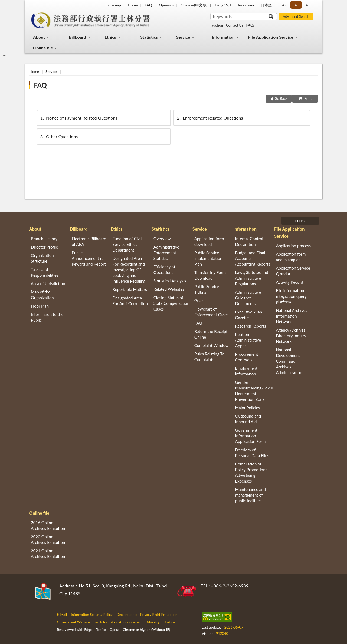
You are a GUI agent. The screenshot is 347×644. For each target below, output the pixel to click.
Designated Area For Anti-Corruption (130, 301)
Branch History (44, 239)
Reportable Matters (130, 289)
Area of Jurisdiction (48, 283)
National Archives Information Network (291, 316)
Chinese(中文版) (194, 5)
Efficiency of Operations (164, 270)
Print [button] (308, 98)
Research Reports (251, 326)
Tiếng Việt (223, 5)
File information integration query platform (291, 296)
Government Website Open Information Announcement (100, 622)
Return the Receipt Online (211, 334)
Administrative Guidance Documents (248, 298)
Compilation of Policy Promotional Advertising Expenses (252, 472)
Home (133, 5)
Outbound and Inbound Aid (248, 419)
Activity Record (289, 282)
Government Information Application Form (251, 436)
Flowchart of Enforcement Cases (211, 312)
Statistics (149, 37)
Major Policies (248, 408)
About (39, 37)
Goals (199, 300)
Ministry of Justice (161, 622)
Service (183, 37)
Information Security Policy (92, 615)
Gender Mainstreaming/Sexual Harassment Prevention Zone (254, 391)
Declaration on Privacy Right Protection (147, 615)
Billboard (77, 37)
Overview (162, 239)
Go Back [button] (281, 98)
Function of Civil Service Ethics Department (127, 244)
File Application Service (271, 37)
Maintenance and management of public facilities (251, 495)
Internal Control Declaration (249, 241)
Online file (43, 48)
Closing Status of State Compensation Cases (171, 303)
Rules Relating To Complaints (209, 357)
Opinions (166, 5)
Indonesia (246, 5)
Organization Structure (42, 258)
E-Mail (62, 615)
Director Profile (44, 247)
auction (217, 25)
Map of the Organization (42, 295)
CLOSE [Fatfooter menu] (300, 221)
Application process (293, 246)
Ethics (110, 37)
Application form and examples (291, 257)
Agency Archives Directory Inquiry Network (291, 336)
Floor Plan (40, 306)
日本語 (266, 5)
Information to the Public (47, 317)
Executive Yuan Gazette (249, 315)
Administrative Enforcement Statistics (166, 253)
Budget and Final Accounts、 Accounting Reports (253, 258)
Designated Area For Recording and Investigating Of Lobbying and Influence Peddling (129, 270)
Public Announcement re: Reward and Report (89, 258)
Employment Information (246, 371)
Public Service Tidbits (207, 289)
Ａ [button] (296, 5)
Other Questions (59, 136)
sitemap (114, 5)
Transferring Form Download (210, 275)
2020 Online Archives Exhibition (48, 539)
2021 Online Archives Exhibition (48, 554)
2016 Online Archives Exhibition (48, 525)
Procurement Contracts (247, 357)
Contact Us (235, 25)
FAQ (148, 5)
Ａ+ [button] (308, 5)
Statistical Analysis (170, 281)
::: (29, 4)
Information (223, 37)
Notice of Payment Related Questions (78, 118)
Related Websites (169, 289)
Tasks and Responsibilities (45, 272)
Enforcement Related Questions (209, 118)
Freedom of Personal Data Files (252, 453)
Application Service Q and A (293, 271)
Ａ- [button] (284, 5)
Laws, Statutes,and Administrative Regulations (252, 278)
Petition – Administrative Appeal (248, 340)
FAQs (250, 25)
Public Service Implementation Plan (208, 258)
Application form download (209, 241)
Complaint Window (212, 345)
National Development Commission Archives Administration (289, 361)
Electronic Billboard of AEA (89, 241)
